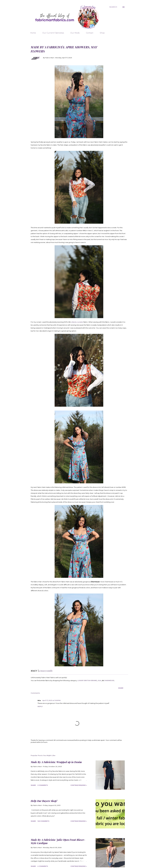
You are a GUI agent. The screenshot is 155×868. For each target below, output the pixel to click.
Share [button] (121, 688)
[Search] (113, 7)
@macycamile (46, 671)
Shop (102, 33)
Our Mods (75, 33)
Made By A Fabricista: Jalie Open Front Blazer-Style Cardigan (58, 841)
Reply (40, 706)
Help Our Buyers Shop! (44, 801)
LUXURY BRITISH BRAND (87, 680)
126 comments (43, 821)
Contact (90, 33)
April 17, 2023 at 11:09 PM (51, 700)
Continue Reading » (79, 785)
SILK (100, 680)
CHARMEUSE (109, 680)
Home (33, 33)
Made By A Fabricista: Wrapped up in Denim (56, 762)
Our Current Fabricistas (53, 33)
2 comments (43, 785)
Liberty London (77, 322)
